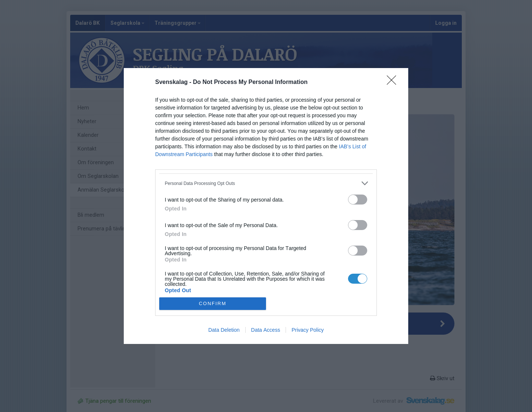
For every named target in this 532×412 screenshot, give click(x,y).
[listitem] (266, 183)
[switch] (358, 200)
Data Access (266, 330)
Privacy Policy (308, 330)
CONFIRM (213, 303)
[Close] (394, 82)
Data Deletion (224, 330)
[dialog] (266, 206)
